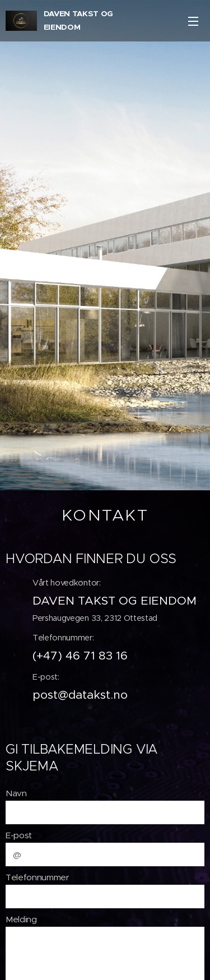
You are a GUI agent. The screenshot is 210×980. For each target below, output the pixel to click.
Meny (193, 21)
